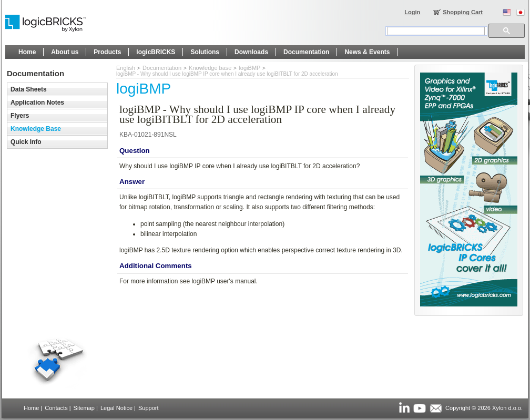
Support (149, 408)
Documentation (162, 68)
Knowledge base (210, 68)
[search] (436, 31)
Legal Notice (116, 408)
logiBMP (249, 68)
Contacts (56, 408)
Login (412, 12)
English (126, 68)
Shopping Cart (463, 12)
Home (31, 408)
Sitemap (84, 408)
